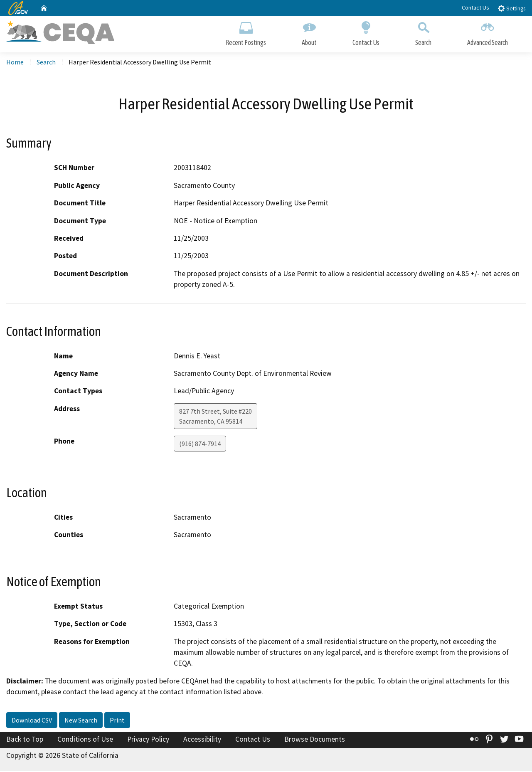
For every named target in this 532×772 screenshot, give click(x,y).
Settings (511, 8)
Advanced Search (488, 32)
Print (117, 721)
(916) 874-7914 (200, 444)
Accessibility (202, 740)
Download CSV (32, 721)
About (309, 32)
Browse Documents (315, 740)
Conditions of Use (85, 740)
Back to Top (25, 740)
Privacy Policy (148, 740)
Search (423, 32)
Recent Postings (246, 32)
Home (15, 63)
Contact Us (475, 7)
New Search (81, 721)
